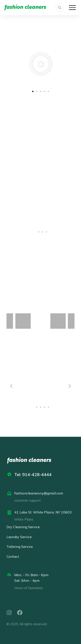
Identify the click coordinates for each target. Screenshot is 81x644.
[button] (12, 65)
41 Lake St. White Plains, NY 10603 (43, 512)
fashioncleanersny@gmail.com (39, 493)
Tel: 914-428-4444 (33, 474)
